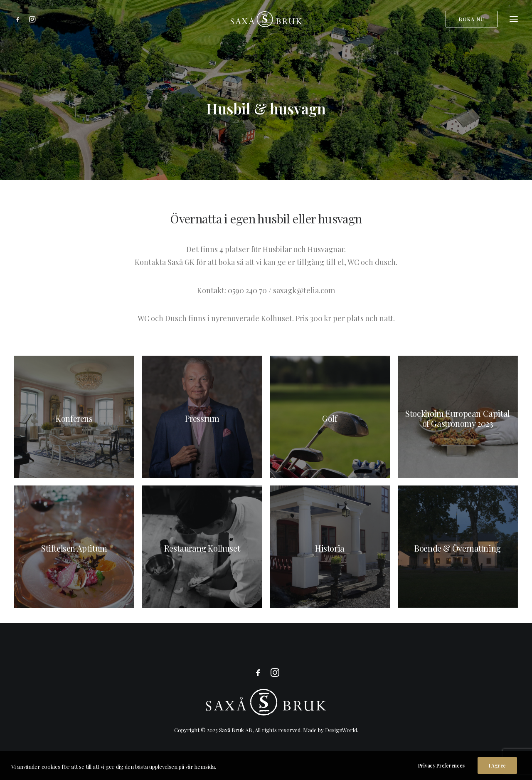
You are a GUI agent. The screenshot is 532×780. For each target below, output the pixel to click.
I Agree (497, 771)
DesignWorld (341, 730)
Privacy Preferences (441, 771)
